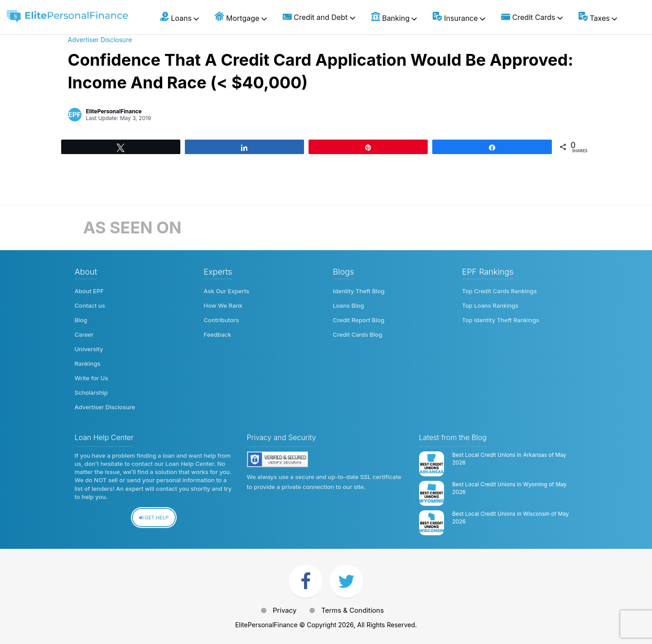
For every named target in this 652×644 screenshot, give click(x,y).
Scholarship (91, 392)
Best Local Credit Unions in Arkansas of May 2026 (509, 459)
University (89, 349)
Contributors (222, 320)
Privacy (285, 610)
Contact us (90, 305)
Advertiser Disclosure (100, 40)
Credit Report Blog (359, 320)
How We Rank (223, 305)
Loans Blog (349, 305)
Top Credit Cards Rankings (500, 291)
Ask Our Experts (227, 291)
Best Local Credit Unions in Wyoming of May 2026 (509, 488)
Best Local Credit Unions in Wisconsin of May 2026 (510, 518)
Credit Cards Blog (358, 334)
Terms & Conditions (353, 610)
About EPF (89, 291)
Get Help (154, 518)
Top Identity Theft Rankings (501, 320)
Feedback (218, 334)
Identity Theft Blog (359, 291)
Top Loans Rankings (490, 305)
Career (84, 334)
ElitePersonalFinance (114, 111)
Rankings (88, 363)
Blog (81, 320)
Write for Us (92, 378)
